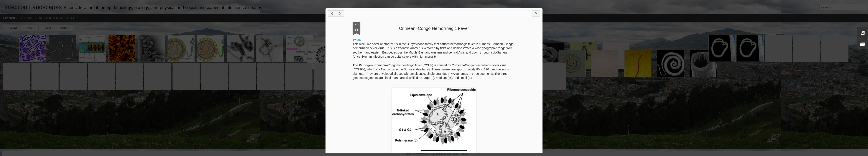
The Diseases (55, 18)
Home (27, 18)
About (39, 18)
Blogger (448, 154)
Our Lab (73, 18)
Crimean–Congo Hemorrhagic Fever (434, 28)
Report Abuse (460, 154)
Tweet (357, 40)
